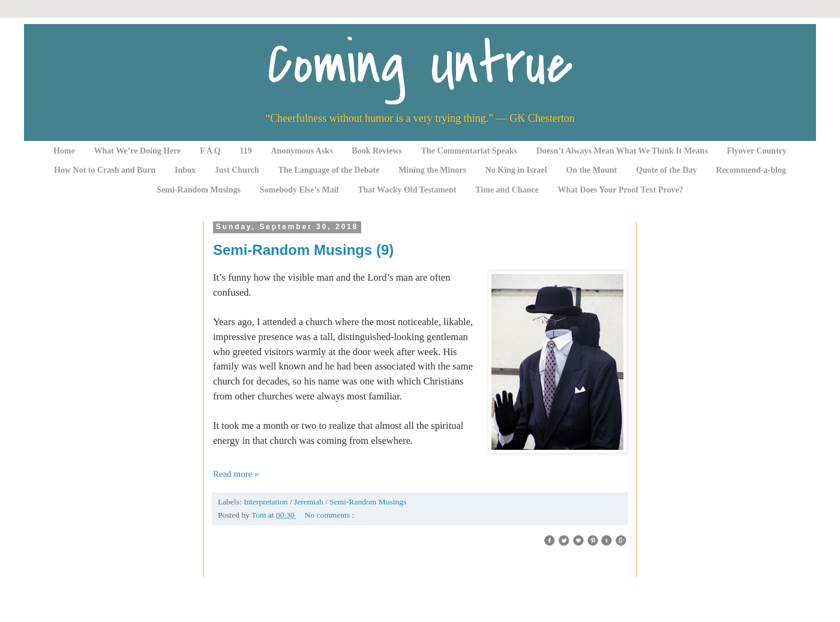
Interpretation (267, 502)
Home (64, 151)
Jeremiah (310, 502)
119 (246, 151)
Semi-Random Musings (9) (303, 250)
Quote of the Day (667, 170)
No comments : (330, 515)
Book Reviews (377, 151)
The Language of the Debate (329, 170)
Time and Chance (507, 190)
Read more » (236, 474)
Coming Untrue (420, 64)
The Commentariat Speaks (469, 151)
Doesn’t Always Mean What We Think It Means (622, 151)
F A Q (210, 151)
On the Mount (591, 170)
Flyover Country (757, 151)
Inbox (185, 170)
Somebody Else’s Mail (299, 190)
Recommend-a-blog (751, 170)
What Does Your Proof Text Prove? (621, 190)
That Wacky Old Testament (407, 190)
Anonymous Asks (302, 151)
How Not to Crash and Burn (105, 170)
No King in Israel (516, 170)
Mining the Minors (432, 170)
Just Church (237, 170)
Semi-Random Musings (199, 190)
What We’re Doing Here (137, 151)
